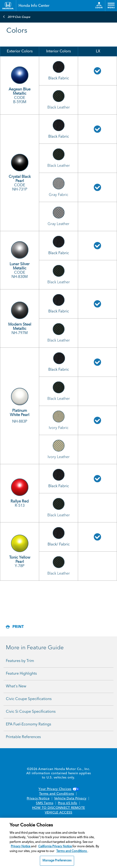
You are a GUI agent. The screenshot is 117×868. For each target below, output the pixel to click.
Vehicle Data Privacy (70, 798)
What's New (16, 686)
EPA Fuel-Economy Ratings (28, 724)
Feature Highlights (21, 674)
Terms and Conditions (57, 794)
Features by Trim (20, 661)
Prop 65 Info (68, 803)
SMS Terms (44, 803)
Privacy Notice (38, 798)
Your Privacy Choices (58, 789)
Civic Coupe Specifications (29, 699)
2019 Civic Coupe (17, 17)
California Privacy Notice (55, 847)
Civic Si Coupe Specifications (31, 712)
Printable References (23, 737)
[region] (58, 843)
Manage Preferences (57, 861)
